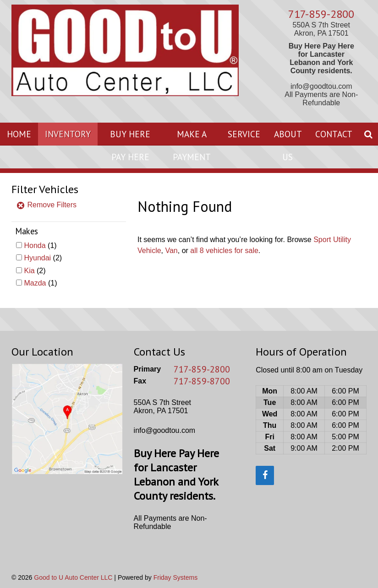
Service (244, 134)
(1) (40, 245)
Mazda (35, 283)
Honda (35, 245)
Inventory (68, 134)
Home (19, 134)
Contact (334, 134)
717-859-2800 (321, 14)
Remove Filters (46, 205)
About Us (288, 145)
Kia (29, 271)
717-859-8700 (202, 381)
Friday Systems (175, 577)
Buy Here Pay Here (130, 145)
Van (171, 251)
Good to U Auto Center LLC (73, 577)
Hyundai (37, 258)
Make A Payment (192, 145)
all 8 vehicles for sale (224, 251)
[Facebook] (265, 475)
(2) (43, 258)
